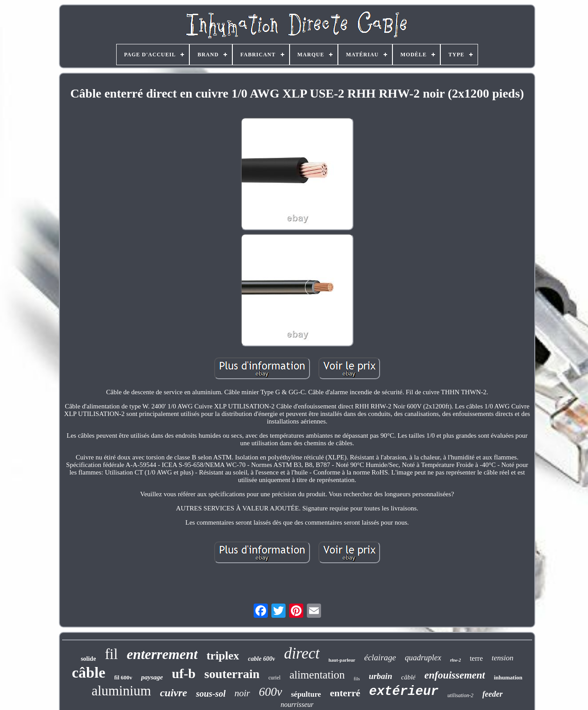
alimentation (317, 675)
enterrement (162, 654)
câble (89, 673)
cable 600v (261, 659)
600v (270, 692)
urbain (381, 676)
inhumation (508, 677)
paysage (152, 677)
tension (503, 658)
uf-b (184, 673)
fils (357, 679)
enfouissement (455, 675)
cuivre (174, 693)
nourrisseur (297, 704)
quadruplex (423, 658)
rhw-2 (455, 660)
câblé (408, 677)
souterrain (232, 674)
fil (111, 654)
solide (88, 659)
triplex (223, 656)
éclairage (380, 657)
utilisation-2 (461, 695)
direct (302, 653)
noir (242, 693)
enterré (345, 693)
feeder (493, 694)
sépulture (306, 694)
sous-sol (211, 694)
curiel (274, 678)
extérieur (404, 692)
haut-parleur (342, 660)
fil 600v (123, 677)
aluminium (121, 691)
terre (476, 658)
